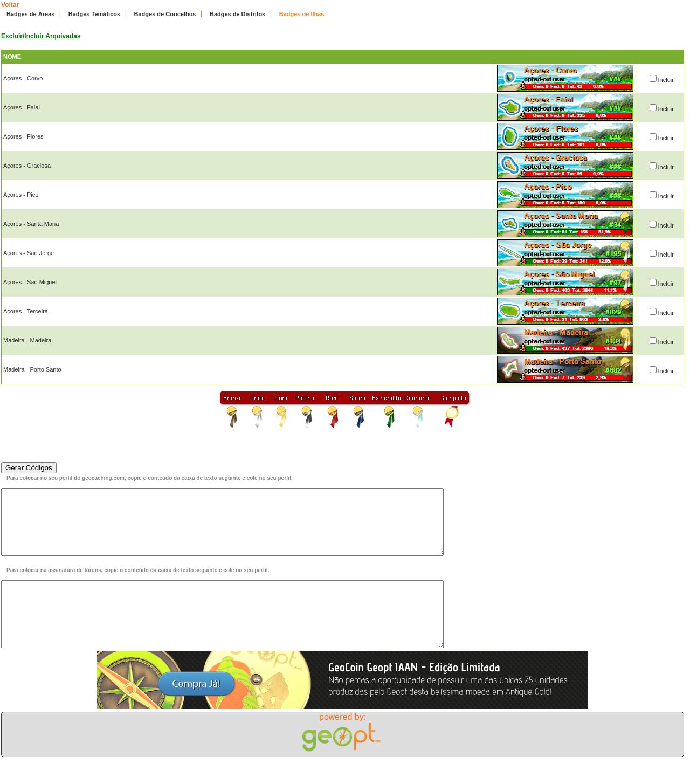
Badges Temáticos (94, 14)
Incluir (666, 80)
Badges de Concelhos (165, 14)
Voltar (10, 5)
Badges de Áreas (30, 14)
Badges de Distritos (237, 14)
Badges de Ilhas (302, 14)
